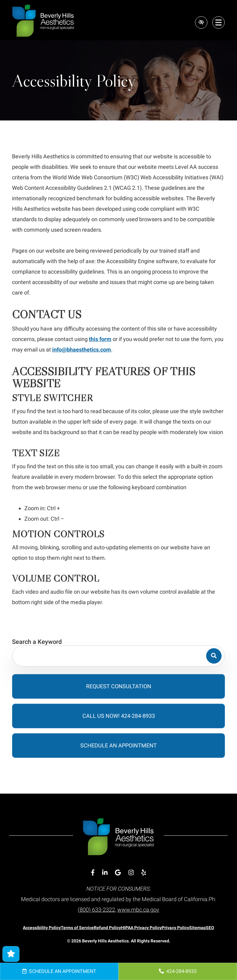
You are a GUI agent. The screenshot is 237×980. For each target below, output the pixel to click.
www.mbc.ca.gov (138, 910)
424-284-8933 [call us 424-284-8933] (178, 971)
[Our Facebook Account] (93, 873)
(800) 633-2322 (96, 910)
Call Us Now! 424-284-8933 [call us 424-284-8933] (119, 716)
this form (100, 339)
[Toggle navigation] (218, 22)
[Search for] (118, 656)
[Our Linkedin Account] (105, 873)
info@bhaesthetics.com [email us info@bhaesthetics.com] (82, 350)
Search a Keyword (37, 642)
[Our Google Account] (118, 873)
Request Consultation (119, 686)
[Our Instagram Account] (131, 873)
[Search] (214, 656)
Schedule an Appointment (59, 971)
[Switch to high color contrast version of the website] (201, 22)
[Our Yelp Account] (144, 873)
